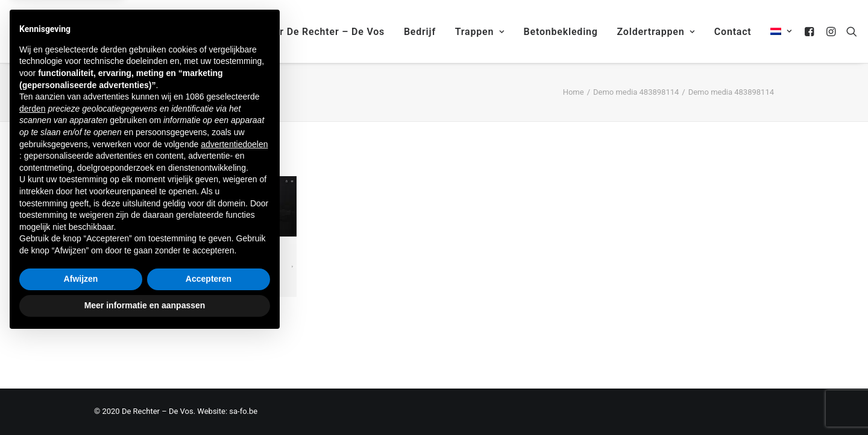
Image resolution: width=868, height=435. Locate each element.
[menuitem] (777, 31)
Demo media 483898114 (636, 92)
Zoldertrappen (656, 32)
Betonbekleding (561, 32)
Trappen (480, 32)
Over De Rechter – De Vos (323, 32)
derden (33, 205)
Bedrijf (420, 32)
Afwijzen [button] (81, 376)
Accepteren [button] (209, 376)
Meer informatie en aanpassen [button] (145, 402)
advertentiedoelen (234, 241)
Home (574, 92)
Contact (733, 32)
